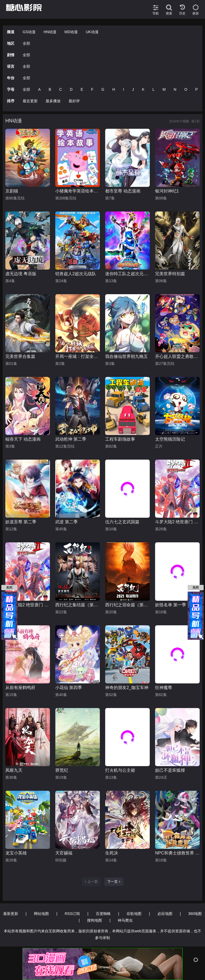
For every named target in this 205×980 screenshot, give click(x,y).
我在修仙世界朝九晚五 (127, 356)
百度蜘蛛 (103, 914)
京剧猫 (12, 191)
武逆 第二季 (66, 522)
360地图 (195, 914)
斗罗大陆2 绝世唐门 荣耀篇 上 (28, 605)
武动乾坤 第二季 (71, 439)
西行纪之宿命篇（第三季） (127, 605)
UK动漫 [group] (92, 32)
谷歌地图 (134, 914)
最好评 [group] (74, 101)
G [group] (103, 89)
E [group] (82, 89)
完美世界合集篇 (20, 356)
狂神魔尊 (164, 688)
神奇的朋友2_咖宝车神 (127, 688)
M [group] (164, 89)
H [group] (114, 89)
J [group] (133, 89)
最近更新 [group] (30, 101)
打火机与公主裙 (120, 770)
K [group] (143, 89)
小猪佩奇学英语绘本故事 (78, 191)
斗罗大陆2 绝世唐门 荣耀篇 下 (177, 522)
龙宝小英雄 (16, 853)
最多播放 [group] (53, 101)
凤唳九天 (14, 770)
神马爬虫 (125, 920)
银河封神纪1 (167, 191)
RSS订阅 (72, 914)
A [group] (39, 89)
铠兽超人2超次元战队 (76, 274)
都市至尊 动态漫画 (123, 191)
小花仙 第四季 (69, 688)
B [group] (50, 89)
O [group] (186, 89)
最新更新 (11, 914)
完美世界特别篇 (170, 274)
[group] (38, 43)
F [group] (92, 89)
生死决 (112, 853)
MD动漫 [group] (71, 32)
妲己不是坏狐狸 (170, 770)
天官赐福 (64, 853)
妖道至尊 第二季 (21, 522)
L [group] (153, 89)
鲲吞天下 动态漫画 (23, 439)
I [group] (124, 89)
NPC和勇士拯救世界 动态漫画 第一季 (177, 853)
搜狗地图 (94, 920)
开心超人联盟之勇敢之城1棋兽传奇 (177, 356)
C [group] (61, 89)
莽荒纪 (62, 770)
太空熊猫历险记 (170, 439)
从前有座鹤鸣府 (20, 688)
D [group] (71, 89)
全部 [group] (26, 43)
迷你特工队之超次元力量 (127, 274)
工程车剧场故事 (120, 439)
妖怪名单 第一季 (171, 605)
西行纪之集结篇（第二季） (78, 605)
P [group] (197, 89)
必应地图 (165, 914)
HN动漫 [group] (50, 32)
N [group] (175, 89)
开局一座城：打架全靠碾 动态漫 (78, 356)
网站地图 (41, 914)
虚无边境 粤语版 (21, 274)
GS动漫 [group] (29, 32)
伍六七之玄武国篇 (122, 522)
